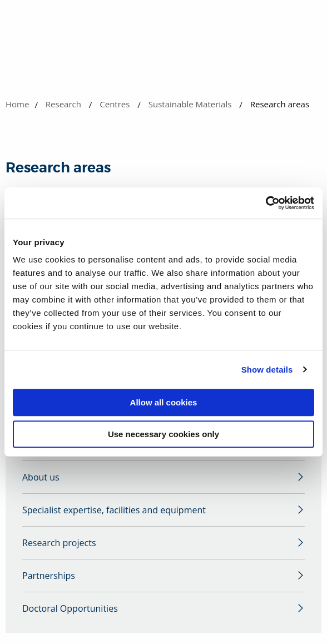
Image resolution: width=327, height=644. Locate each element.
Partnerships (49, 576)
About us (41, 477)
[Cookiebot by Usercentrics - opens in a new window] (266, 203)
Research (63, 104)
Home (17, 104)
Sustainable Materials (190, 104)
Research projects (59, 543)
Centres (115, 104)
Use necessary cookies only (163, 434)
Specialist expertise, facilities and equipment (114, 510)
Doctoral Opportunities (70, 608)
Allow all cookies (164, 402)
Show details (267, 370)
